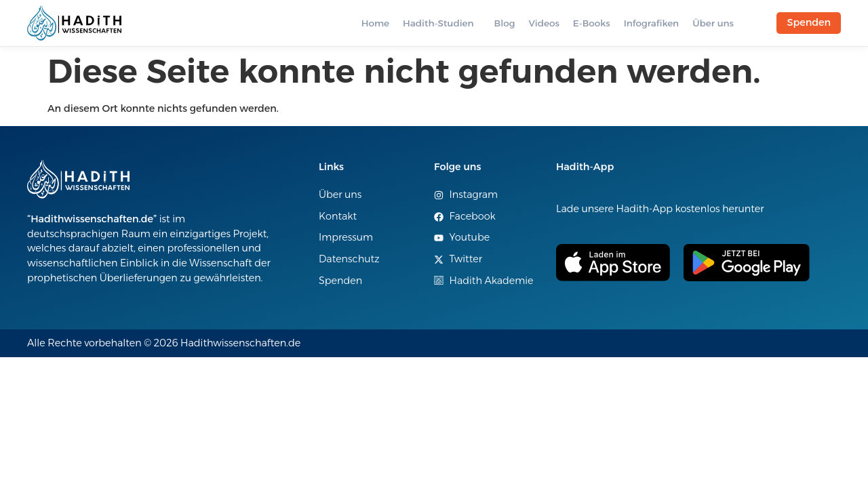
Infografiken (651, 23)
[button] (441, 23)
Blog (505, 23)
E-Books (592, 23)
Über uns (713, 23)
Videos (544, 23)
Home (375, 23)
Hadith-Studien (438, 23)
